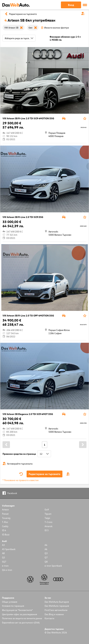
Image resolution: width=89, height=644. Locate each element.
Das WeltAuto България (57, 602)
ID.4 (4, 530)
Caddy (5, 526)
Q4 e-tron (7, 570)
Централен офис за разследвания (20, 614)
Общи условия (10, 602)
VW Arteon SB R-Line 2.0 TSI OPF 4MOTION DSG (28, 316)
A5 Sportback (9, 549)
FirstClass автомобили (56, 610)
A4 (46, 545)
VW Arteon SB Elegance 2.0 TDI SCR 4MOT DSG (28, 414)
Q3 (46, 553)
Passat (5, 514)
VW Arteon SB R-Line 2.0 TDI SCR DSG (23, 217)
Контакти (49, 618)
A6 (46, 549)
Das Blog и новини (54, 614)
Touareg (6, 518)
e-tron (5, 566)
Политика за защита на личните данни (22, 618)
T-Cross (48, 522)
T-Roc (5, 522)
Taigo (47, 518)
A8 (3, 553)
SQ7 (4, 562)
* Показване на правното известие (21, 480)
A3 (3, 545)
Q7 (46, 557)
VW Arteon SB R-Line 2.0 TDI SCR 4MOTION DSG (28, 118)
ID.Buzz (6, 534)
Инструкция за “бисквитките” (17, 610)
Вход (71, 5)
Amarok (49, 526)
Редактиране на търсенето (44, 474)
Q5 (4, 557)
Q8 (46, 562)
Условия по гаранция (13, 606)
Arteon (5, 509)
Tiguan (48, 514)
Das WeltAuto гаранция (57, 606)
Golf (47, 509)
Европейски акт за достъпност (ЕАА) (21, 622)
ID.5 (47, 530)
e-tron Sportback (53, 566)
